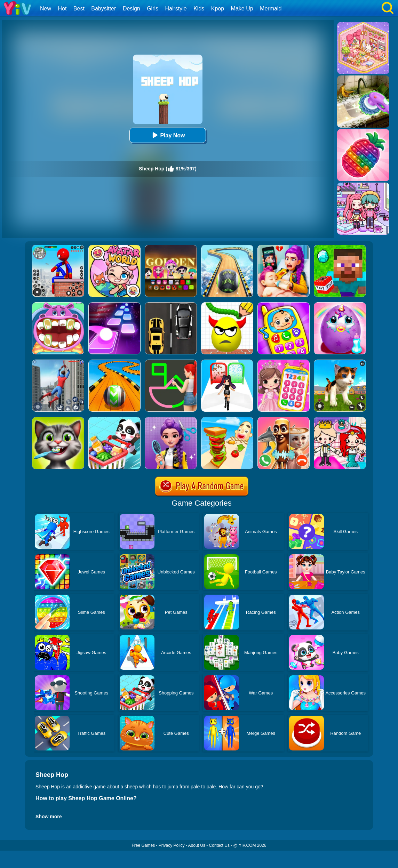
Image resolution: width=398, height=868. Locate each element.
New (46, 9)
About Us (197, 845)
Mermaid (271, 9)
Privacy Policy (172, 845)
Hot (62, 9)
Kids (199, 9)
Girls (153, 9)
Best (79, 9)
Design (132, 9)
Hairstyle (176, 9)
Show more (49, 817)
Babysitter (104, 9)
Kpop (218, 9)
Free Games (143, 845)
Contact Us (219, 845)
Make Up (242, 9)
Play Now (168, 135)
